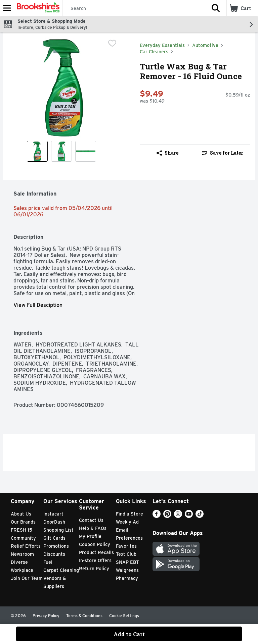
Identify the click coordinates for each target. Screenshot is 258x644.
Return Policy (94, 569)
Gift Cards (54, 538)
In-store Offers (95, 560)
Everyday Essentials (162, 45)
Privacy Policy (46, 616)
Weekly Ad (127, 522)
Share (167, 153)
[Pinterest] (167, 516)
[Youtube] (189, 516)
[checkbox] (112, 43)
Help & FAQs (93, 528)
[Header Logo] (37, 8)
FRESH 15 (21, 530)
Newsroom (22, 554)
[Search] (134, 8)
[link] (222, 153)
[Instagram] (178, 516)
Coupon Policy (95, 544)
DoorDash (54, 522)
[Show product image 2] (61, 151)
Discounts (54, 554)
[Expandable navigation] (7, 8)
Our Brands (23, 522)
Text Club (126, 554)
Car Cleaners (154, 52)
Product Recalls (96, 552)
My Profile (90, 536)
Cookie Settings (124, 616)
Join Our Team (27, 578)
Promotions (56, 546)
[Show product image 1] (37, 151)
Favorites (126, 546)
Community (23, 538)
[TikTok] (200, 516)
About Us (21, 514)
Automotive (205, 45)
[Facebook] (157, 516)
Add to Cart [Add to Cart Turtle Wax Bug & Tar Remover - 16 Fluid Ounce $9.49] (129, 634)
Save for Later (223, 153)
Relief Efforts (26, 546)
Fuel (48, 562)
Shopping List (58, 530)
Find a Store (130, 514)
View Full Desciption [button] (38, 305)
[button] (216, 8)
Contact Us (91, 520)
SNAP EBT (127, 562)
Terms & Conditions (84, 616)
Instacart (53, 514)
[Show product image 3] (86, 151)
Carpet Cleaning (61, 570)
